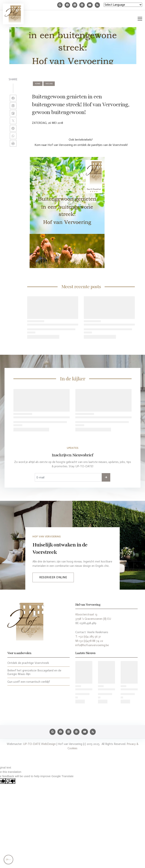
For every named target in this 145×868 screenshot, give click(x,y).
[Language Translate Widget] (123, 5)
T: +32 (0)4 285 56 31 (88, 637)
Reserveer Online (53, 577)
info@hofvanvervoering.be (92, 645)
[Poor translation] (10, 781)
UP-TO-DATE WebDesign (39, 744)
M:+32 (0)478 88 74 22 (89, 641)
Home (38, 84)
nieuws (49, 84)
